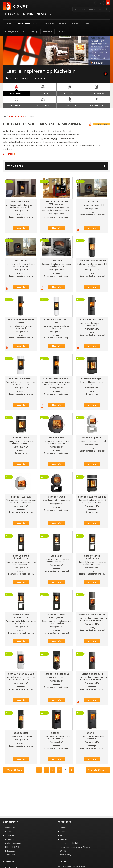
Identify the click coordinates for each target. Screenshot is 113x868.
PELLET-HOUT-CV (13, 847)
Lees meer (8, 154)
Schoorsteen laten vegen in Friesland (75, 847)
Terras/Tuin (10, 855)
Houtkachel (10, 839)
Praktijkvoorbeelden (16, 32)
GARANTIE (64, 851)
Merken (63, 24)
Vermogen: (19, 211)
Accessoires (10, 828)
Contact (61, 32)
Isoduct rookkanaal (13, 843)
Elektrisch (9, 831)
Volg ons (8, 861)
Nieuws (75, 24)
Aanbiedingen (48, 24)
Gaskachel (9, 835)
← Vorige (14, 770)
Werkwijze (47, 32)
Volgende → (98, 770)
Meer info (21, 228)
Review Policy (65, 855)
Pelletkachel (10, 851)
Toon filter (15, 166)
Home (9, 24)
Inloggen (99, 3)
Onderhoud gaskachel (69, 843)
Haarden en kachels (27, 24)
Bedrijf (34, 32)
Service (87, 24)
